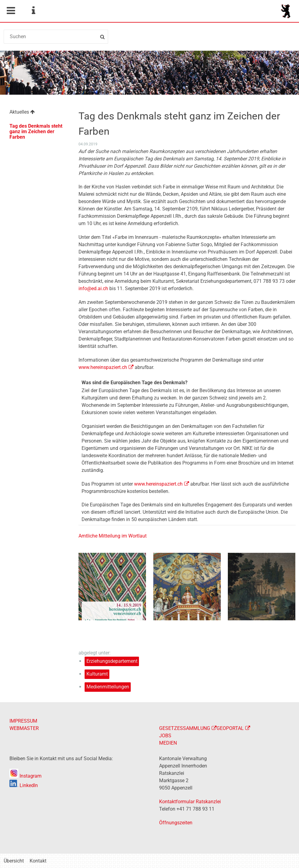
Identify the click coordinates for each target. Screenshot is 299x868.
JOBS (165, 736)
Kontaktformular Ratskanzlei (190, 802)
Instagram (26, 776)
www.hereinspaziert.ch (103, 367)
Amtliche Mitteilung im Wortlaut (113, 536)
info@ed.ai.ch (93, 288)
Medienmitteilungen (108, 687)
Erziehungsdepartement (112, 661)
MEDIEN (168, 743)
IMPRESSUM (23, 721)
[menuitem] (37, 113)
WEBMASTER (24, 728)
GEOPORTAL (230, 728)
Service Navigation (33, 11)
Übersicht (14, 861)
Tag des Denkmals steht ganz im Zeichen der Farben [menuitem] (36, 131)
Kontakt (38, 861)
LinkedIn (24, 785)
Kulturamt (97, 674)
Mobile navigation (11, 11)
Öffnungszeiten (176, 823)
